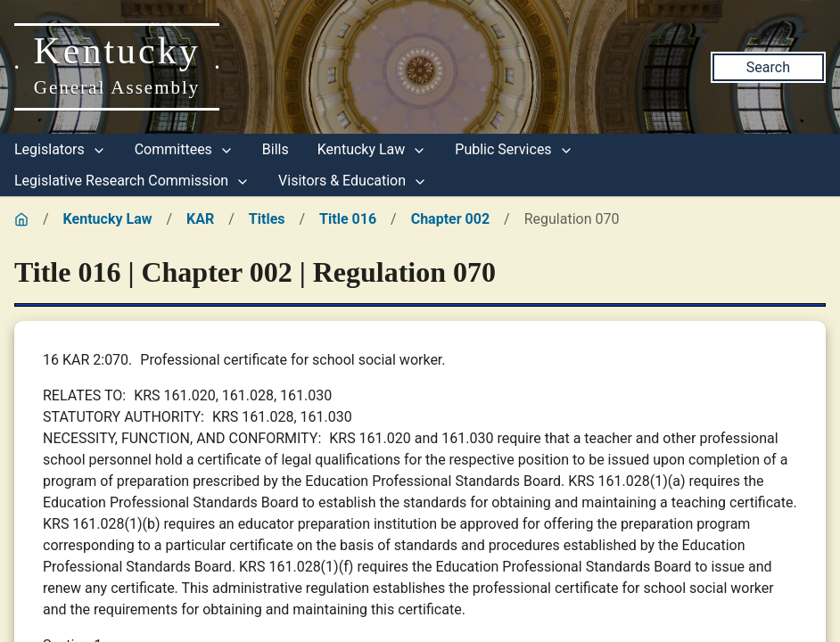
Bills (276, 149)
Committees (184, 149)
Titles (267, 219)
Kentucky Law (372, 149)
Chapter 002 (450, 219)
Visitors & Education (353, 181)
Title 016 (348, 219)
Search (768, 67)
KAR (200, 219)
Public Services (514, 149)
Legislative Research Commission (132, 181)
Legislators (60, 149)
